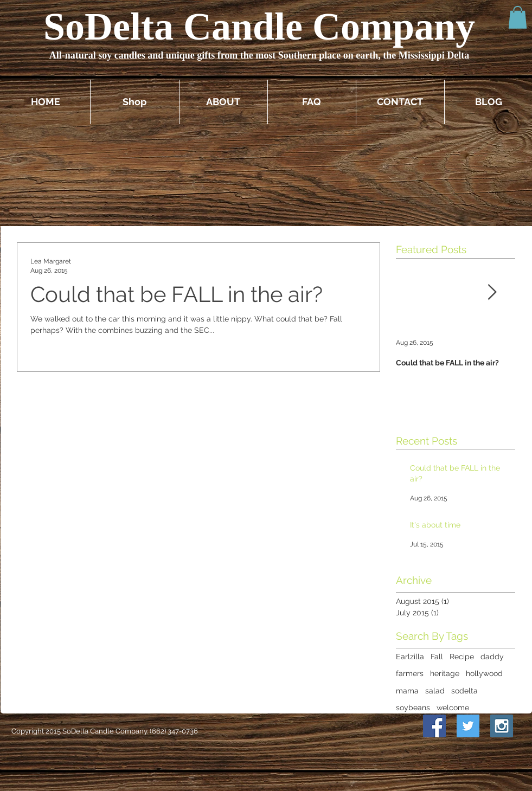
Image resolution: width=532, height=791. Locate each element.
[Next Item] (492, 292)
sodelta (464, 691)
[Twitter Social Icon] (468, 726)
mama (407, 691)
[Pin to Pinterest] (406, 726)
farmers (410, 673)
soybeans (413, 708)
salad (435, 691)
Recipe (462, 657)
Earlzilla (410, 657)
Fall (437, 657)
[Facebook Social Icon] (434, 726)
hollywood (484, 673)
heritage (445, 673)
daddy (492, 657)
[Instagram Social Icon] (502, 726)
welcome (453, 708)
